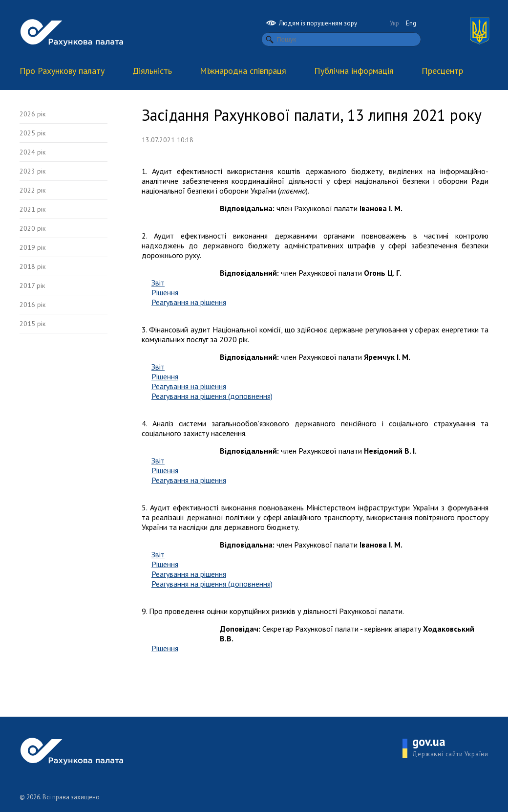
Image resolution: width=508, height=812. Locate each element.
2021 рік (32, 209)
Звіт (158, 283)
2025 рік (32, 133)
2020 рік (32, 228)
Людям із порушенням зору (312, 23)
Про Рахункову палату (62, 71)
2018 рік (32, 266)
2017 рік (32, 285)
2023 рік (32, 171)
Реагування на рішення (189, 302)
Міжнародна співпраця (243, 71)
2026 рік (32, 114)
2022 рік (32, 190)
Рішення (165, 292)
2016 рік (32, 305)
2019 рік (32, 247)
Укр (394, 23)
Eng (411, 23)
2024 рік (32, 152)
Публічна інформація (354, 71)
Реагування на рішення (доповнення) (212, 396)
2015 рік (32, 324)
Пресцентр (442, 71)
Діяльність (152, 71)
